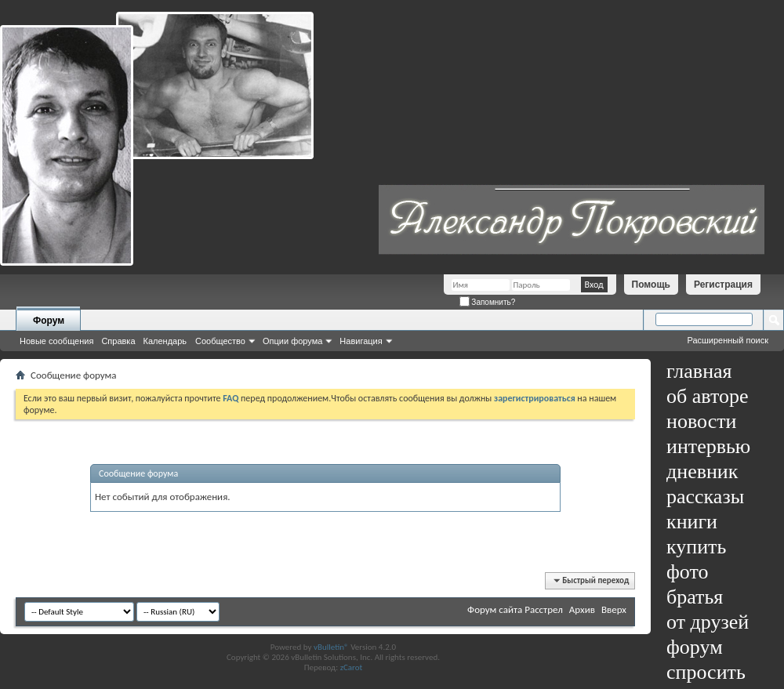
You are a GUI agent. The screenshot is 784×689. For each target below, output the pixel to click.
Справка (118, 341)
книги (692, 522)
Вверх (614, 609)
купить (696, 547)
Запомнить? (488, 302)
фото (688, 572)
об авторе (707, 396)
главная (699, 371)
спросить (706, 672)
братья (695, 597)
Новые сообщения (56, 341)
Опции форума (292, 341)
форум (695, 647)
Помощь (651, 285)
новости (701, 421)
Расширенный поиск (728, 340)
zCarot (352, 667)
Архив (582, 609)
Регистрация (723, 285)
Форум (49, 321)
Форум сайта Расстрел (515, 609)
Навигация (361, 341)
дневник (702, 471)
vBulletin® (331, 647)
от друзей (708, 622)
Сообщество (220, 341)
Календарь (165, 341)
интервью (708, 446)
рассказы (705, 497)
